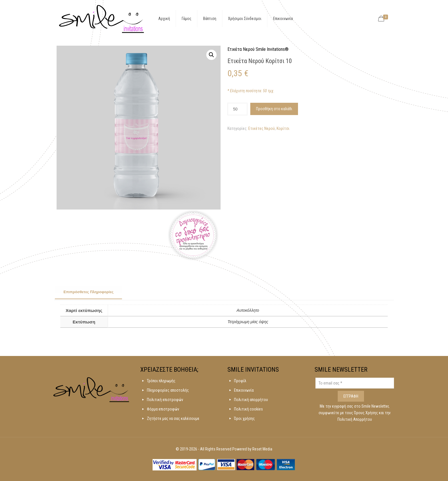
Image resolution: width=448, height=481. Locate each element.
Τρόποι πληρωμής (161, 381)
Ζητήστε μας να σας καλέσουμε (173, 418)
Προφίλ (240, 381)
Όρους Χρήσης (366, 413)
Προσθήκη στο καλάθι (274, 109)
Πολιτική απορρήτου (251, 400)
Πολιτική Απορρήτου (355, 419)
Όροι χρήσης (244, 418)
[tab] (88, 292)
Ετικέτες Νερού (262, 128)
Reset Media (262, 449)
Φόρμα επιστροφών (163, 409)
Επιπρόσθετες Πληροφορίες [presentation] (88, 292)
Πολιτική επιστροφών (165, 400)
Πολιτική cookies (248, 409)
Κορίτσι (283, 128)
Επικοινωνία (244, 390)
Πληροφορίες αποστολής (168, 390)
